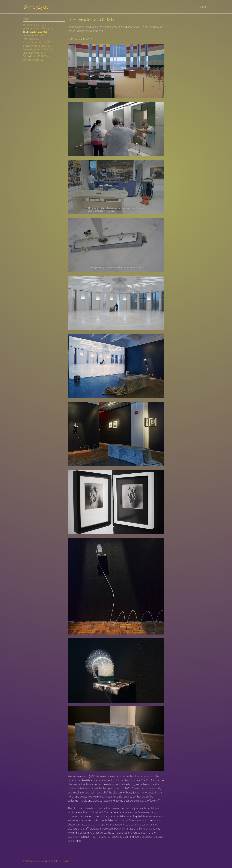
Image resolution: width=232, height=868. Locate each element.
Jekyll (51, 861)
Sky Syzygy (36, 7)
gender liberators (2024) (35, 25)
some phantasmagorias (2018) (38, 42)
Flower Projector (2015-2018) (37, 49)
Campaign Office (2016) (35, 53)
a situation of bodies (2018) (36, 46)
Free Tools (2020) (31, 39)
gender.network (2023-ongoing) (38, 28)
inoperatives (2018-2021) (35, 35)
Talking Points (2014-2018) (36, 56)
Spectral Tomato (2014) (34, 60)
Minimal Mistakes (62, 861)
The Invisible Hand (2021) (36, 32)
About (203, 7)
